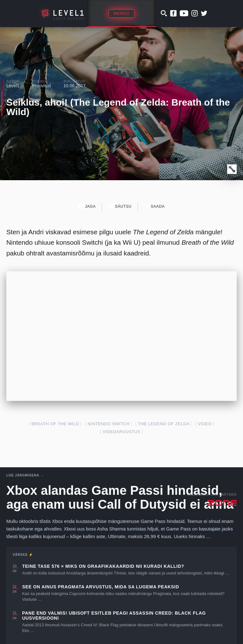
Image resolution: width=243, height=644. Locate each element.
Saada (155, 206)
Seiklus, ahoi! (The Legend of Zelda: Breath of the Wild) (118, 107)
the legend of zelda (164, 424)
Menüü (121, 14)
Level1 (13, 86)
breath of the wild (55, 424)
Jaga (87, 206)
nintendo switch (109, 424)
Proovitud (41, 86)
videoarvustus (121, 432)
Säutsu (120, 206)
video (205, 424)
